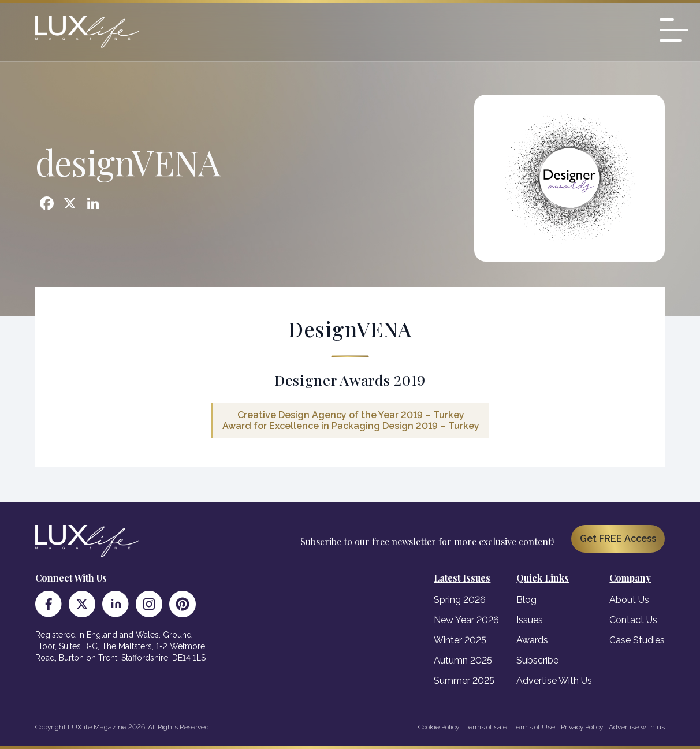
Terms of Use (534, 727)
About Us (629, 600)
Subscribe (537, 660)
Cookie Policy (439, 727)
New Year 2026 (466, 620)
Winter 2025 (460, 640)
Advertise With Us (554, 681)
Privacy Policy (582, 727)
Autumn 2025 (463, 660)
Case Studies (637, 640)
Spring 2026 (460, 600)
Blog (526, 600)
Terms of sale (486, 727)
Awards (532, 640)
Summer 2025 (464, 681)
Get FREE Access (618, 539)
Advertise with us (637, 727)
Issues (530, 620)
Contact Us (633, 620)
